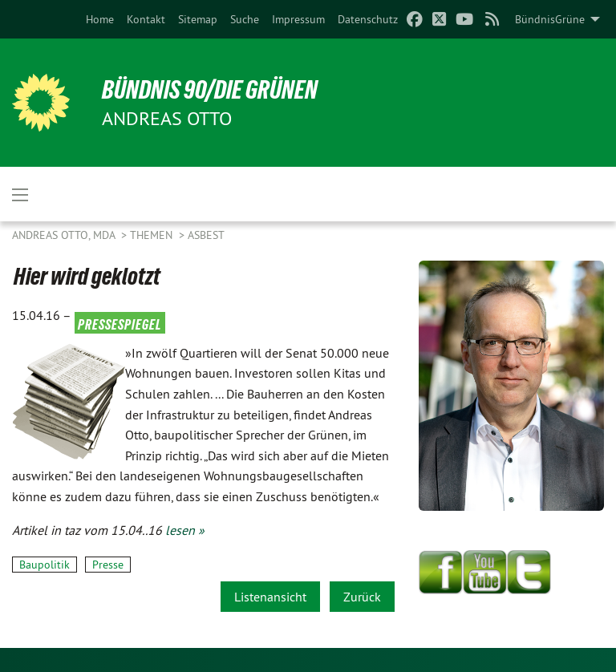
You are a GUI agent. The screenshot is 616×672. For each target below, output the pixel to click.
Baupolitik (45, 565)
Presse (108, 565)
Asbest (206, 235)
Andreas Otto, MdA (65, 235)
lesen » (185, 530)
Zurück (362, 597)
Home (100, 19)
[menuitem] (100, 19)
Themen (153, 235)
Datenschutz (368, 19)
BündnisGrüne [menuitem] (550, 19)
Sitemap (198, 19)
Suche (245, 19)
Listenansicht (270, 597)
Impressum (298, 19)
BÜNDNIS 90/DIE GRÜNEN (210, 90)
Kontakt (146, 19)
